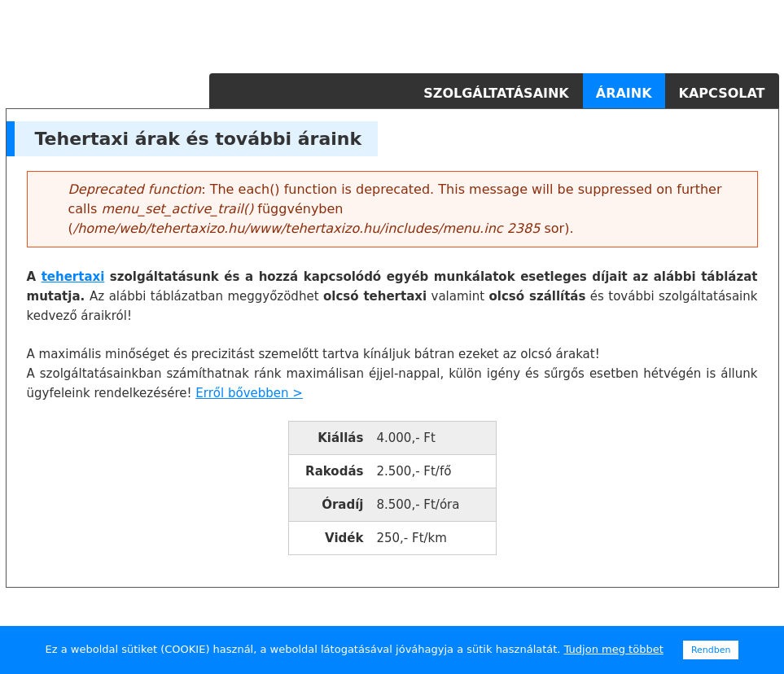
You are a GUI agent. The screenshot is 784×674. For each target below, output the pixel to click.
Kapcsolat (722, 93)
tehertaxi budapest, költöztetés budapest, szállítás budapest (669, 606)
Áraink (624, 93)
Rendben (711, 650)
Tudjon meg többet (614, 649)
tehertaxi (73, 277)
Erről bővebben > (249, 393)
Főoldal (384, 93)
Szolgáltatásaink (496, 93)
